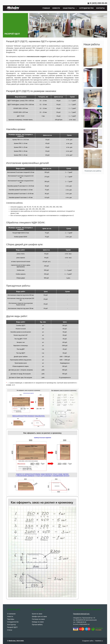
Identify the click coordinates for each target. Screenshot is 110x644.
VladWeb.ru (99, 641)
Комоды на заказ (38, 622)
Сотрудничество (86, 8)
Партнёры (11, 619)
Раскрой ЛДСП (12, 627)
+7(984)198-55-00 (81, 622)
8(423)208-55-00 (81, 620)
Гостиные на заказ (38, 619)
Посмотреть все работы (93, 171)
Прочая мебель (37, 625)
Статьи (10, 630)
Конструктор (11, 625)
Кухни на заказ (37, 614)
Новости (56, 8)
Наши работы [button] (70, 8)
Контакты (100, 8)
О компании (11, 614)
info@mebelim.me (84, 624)
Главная (46, 8)
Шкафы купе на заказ (39, 616)
